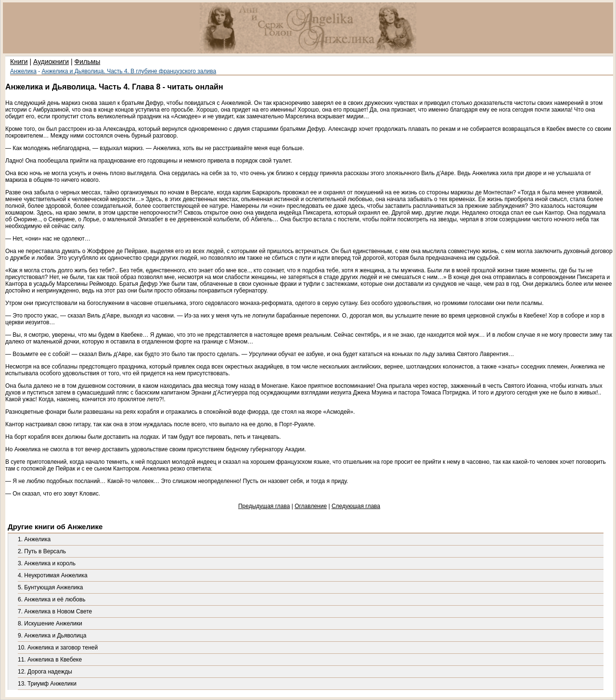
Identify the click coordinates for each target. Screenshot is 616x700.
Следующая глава (356, 506)
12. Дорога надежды (45, 672)
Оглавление (311, 506)
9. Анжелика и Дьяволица (52, 636)
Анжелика (23, 71)
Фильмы (88, 62)
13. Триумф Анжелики (47, 684)
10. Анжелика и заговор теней (58, 648)
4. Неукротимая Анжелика (53, 575)
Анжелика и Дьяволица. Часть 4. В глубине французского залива (129, 71)
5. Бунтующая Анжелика (50, 587)
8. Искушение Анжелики (50, 624)
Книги (19, 62)
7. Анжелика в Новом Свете (55, 611)
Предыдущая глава (264, 506)
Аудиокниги (51, 62)
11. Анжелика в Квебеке (50, 660)
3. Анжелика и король (47, 563)
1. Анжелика (34, 539)
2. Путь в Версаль (42, 551)
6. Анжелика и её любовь (51, 599)
